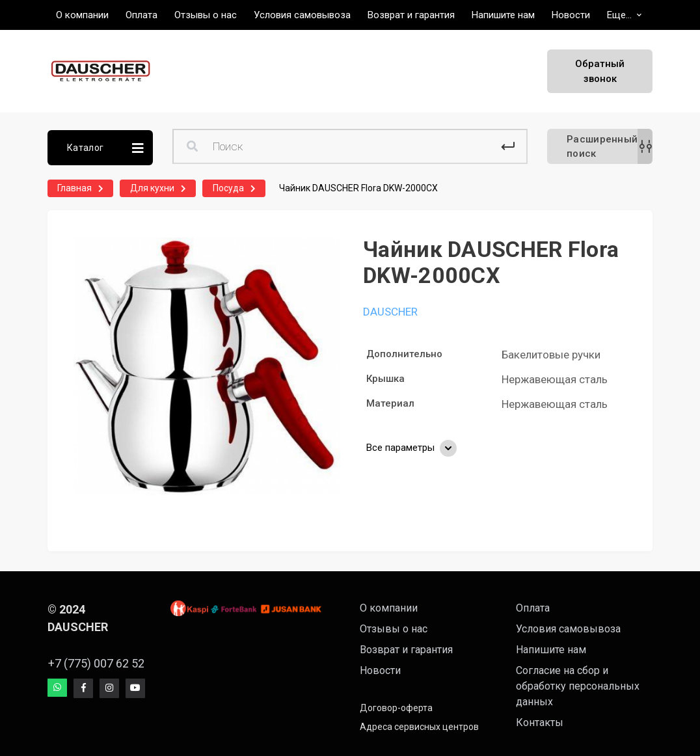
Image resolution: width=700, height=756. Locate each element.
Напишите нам (551, 650)
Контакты (540, 722)
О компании (389, 608)
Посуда (228, 188)
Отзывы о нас (394, 629)
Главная (74, 188)
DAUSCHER (390, 312)
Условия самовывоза (568, 629)
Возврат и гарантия (406, 650)
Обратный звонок (600, 71)
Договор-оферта (396, 708)
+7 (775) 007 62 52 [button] (90, 663)
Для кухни (152, 188)
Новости (380, 670)
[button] (624, 15)
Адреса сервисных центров (419, 727)
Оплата (533, 608)
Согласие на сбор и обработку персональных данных (578, 686)
